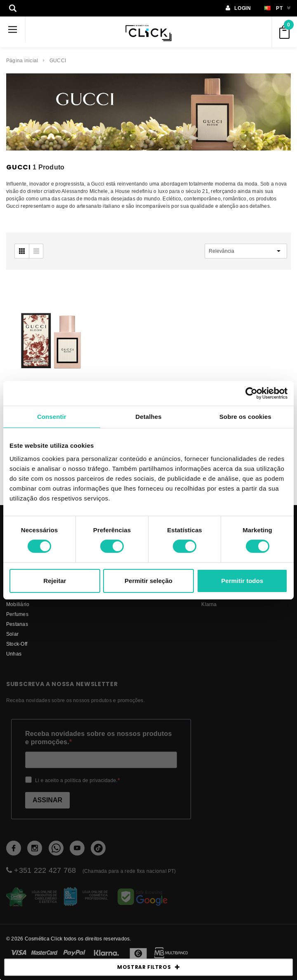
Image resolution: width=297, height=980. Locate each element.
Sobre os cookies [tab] (245, 416)
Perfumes (17, 614)
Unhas (14, 654)
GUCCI (58, 60)
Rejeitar (55, 581)
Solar (12, 634)
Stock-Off (17, 644)
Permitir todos (242, 581)
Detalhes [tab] (148, 416)
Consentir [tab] (52, 416)
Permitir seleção (148, 581)
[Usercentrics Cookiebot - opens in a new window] (251, 393)
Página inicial (22, 60)
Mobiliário (18, 604)
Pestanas (17, 624)
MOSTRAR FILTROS (148, 967)
